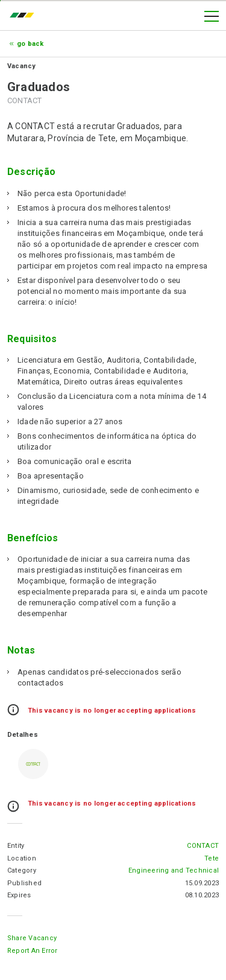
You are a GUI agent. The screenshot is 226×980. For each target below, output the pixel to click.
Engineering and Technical (174, 870)
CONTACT (203, 846)
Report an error (33, 951)
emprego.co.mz (25, 16)
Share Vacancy (32, 938)
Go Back (30, 44)
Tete (212, 858)
